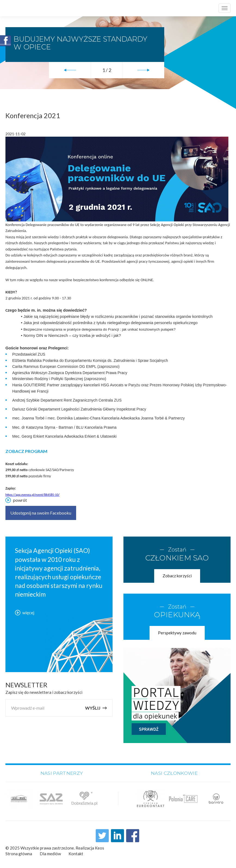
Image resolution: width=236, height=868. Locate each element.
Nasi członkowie (174, 773)
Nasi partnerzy (62, 773)
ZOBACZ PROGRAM (26, 451)
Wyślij (96, 708)
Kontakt (76, 854)
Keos (100, 848)
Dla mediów (50, 854)
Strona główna (19, 854)
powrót (16, 500)
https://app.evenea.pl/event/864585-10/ (32, 495)
